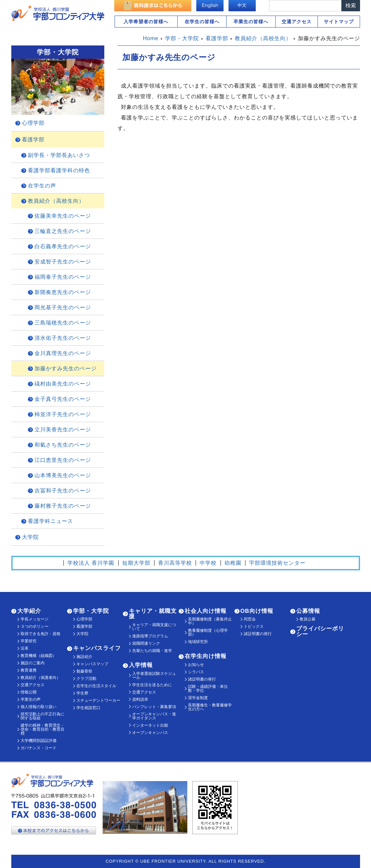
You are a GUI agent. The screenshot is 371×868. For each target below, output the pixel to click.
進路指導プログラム (150, 636)
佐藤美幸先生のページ (63, 216)
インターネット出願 (150, 725)
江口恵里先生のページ (63, 460)
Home (151, 38)
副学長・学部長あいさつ (59, 155)
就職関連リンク (146, 643)
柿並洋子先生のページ (63, 414)
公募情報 (308, 611)
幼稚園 (233, 563)
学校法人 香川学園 (91, 563)
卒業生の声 (31, 699)
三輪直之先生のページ (63, 231)
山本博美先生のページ (63, 475)
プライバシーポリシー (320, 631)
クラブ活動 (86, 679)
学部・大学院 (91, 611)
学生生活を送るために (152, 685)
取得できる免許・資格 (41, 634)
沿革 (25, 648)
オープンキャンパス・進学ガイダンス (154, 716)
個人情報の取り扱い (39, 707)
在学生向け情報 (206, 656)
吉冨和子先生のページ (63, 491)
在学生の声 (42, 186)
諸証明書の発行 (202, 679)
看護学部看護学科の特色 (59, 170)
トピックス (254, 626)
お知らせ (196, 665)
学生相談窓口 (88, 708)
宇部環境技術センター (277, 563)
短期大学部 (136, 563)
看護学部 (33, 140)
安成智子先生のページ (63, 262)
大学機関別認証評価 (39, 741)
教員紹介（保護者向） (41, 678)
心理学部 (33, 123)
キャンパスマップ (92, 664)
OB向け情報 (257, 611)
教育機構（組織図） (39, 656)
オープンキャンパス (150, 733)
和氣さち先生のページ (63, 445)
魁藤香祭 (84, 671)
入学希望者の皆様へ (146, 22)
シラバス (196, 672)
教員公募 (308, 619)
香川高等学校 (175, 563)
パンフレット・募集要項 (154, 707)
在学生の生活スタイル (96, 686)
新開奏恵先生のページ (63, 292)
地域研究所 (198, 642)
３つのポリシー (35, 626)
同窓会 (250, 619)
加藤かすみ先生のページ (66, 368)
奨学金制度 (198, 698)
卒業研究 (29, 641)
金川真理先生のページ (63, 353)
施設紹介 (84, 657)
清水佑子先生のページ (63, 338)
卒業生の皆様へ (251, 22)
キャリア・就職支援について (154, 627)
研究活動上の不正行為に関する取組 (43, 716)
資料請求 (140, 699)
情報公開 (29, 692)
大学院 (30, 537)
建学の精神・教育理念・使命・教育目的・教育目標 (43, 729)
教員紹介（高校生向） (56, 201)
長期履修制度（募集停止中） (210, 621)
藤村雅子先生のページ (63, 506)
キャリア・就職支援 (153, 614)
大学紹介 (29, 611)
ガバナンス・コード (39, 748)
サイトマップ (339, 22)
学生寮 (82, 693)
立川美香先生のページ (63, 430)
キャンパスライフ (97, 648)
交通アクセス (297, 22)
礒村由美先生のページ (63, 384)
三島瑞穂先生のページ (63, 323)
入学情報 (141, 665)
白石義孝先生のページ (63, 246)
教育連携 (29, 670)
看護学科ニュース (50, 521)
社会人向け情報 (206, 611)
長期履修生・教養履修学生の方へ (210, 707)
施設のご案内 (33, 663)
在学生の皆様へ (202, 22)
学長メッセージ (35, 619)
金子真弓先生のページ (63, 399)
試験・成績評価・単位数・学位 (208, 688)
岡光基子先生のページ (63, 307)
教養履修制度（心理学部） (208, 632)
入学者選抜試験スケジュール (154, 676)
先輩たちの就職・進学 (152, 651)
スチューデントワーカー (98, 700)
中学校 (208, 563)
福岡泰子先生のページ (63, 277)
